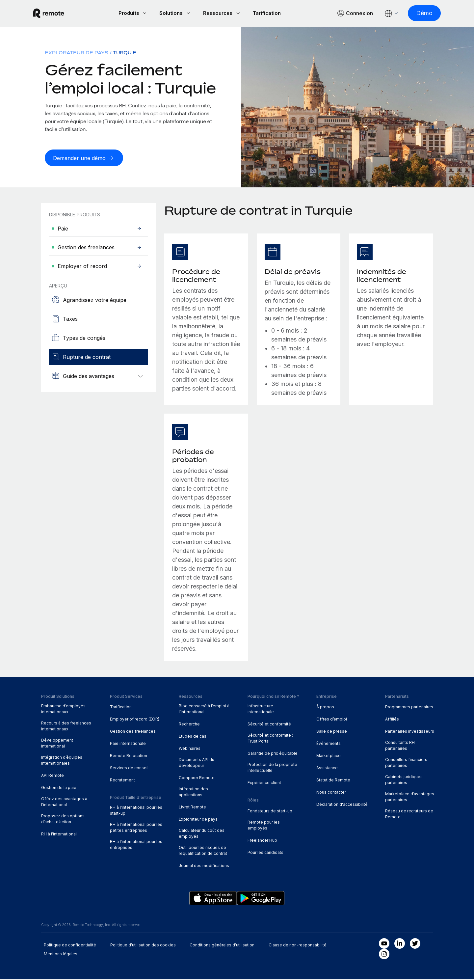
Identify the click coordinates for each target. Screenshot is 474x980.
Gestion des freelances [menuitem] (133, 732)
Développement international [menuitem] (57, 744)
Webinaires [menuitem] (190, 749)
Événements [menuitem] (329, 744)
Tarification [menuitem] (121, 708)
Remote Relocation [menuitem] (129, 757)
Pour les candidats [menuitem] (265, 853)
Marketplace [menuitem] (329, 757)
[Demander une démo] (86, 159)
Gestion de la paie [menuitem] (59, 789)
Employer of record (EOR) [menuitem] (135, 720)
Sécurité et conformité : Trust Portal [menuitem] (270, 739)
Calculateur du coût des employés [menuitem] (202, 834)
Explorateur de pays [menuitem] (77, 54)
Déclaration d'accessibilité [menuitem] (342, 805)
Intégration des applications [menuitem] (193, 793)
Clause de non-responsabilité (298, 946)
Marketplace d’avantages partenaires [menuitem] (410, 798)
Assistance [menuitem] (327, 769)
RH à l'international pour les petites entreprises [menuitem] (136, 828)
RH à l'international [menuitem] (59, 835)
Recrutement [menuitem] (122, 781)
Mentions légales (61, 955)
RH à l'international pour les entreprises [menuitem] (136, 845)
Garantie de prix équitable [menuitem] (273, 754)
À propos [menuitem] (325, 708)
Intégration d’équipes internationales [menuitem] (62, 761)
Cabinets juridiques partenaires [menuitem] (404, 781)
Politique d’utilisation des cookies (143, 946)
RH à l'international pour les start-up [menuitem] (136, 811)
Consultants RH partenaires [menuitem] (400, 746)
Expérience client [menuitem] (264, 784)
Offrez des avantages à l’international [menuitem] (64, 803)
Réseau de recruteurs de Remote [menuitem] (409, 815)
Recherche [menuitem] (189, 725)
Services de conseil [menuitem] (129, 769)
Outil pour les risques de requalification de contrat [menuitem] (203, 851)
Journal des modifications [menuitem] (204, 867)
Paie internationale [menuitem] (128, 744)
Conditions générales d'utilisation (222, 946)
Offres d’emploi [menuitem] (332, 720)
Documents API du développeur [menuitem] (197, 763)
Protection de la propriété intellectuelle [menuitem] (272, 768)
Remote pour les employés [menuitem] (264, 826)
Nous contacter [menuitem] (331, 793)
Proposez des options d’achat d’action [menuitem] (63, 820)
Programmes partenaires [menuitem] (409, 708)
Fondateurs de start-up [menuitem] (270, 812)
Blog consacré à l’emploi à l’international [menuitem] (204, 710)
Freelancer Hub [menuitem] (262, 841)
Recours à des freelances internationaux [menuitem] (66, 727)
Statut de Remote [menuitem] (333, 781)
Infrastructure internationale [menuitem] (261, 710)
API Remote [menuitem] (53, 776)
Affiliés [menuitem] (392, 720)
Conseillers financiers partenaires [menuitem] (406, 763)
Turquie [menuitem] (125, 54)
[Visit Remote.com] (57, 14)
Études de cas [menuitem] (193, 737)
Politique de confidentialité (70, 946)
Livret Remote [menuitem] (192, 808)
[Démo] (416, 14)
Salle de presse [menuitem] (332, 732)
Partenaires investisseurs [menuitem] (410, 732)
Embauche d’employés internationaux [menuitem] (63, 710)
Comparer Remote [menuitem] (197, 779)
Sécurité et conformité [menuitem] (269, 725)
